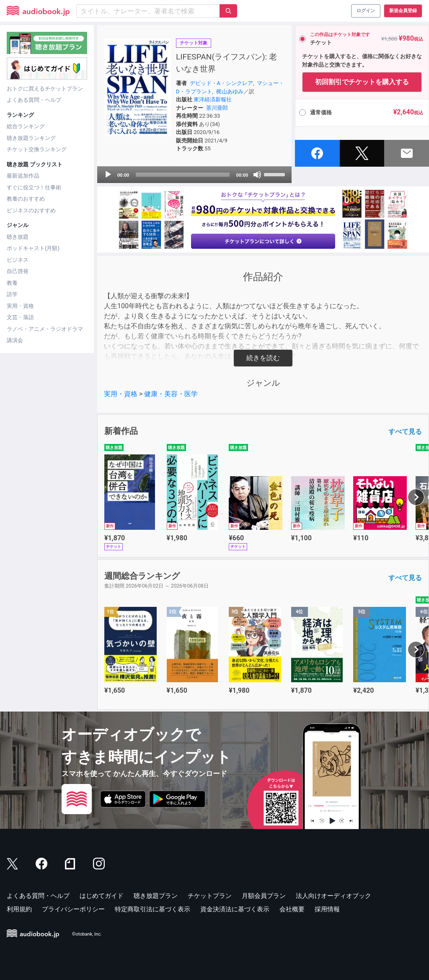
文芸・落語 (20, 317)
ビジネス (18, 260)
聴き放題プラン (156, 896)
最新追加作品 (23, 176)
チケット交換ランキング (37, 149)
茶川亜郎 (217, 108)
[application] (194, 175)
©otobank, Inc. (87, 934)
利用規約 (19, 909)
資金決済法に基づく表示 (235, 909)
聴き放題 (18, 237)
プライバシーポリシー (73, 909)
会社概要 (292, 909)
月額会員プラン (264, 896)
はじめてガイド (102, 896)
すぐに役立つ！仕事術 (34, 187)
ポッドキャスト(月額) (33, 248)
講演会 (15, 340)
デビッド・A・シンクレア (221, 83)
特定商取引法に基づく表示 (152, 909)
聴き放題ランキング (31, 138)
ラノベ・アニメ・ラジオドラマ (45, 329)
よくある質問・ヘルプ (34, 100)
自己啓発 (18, 271)
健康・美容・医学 (171, 394)
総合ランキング (26, 126)
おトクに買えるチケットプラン (45, 89)
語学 (12, 294)
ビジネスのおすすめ (31, 210)
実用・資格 (20, 306)
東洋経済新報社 (213, 99)
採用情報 (327, 909)
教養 (12, 283)
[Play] (108, 175)
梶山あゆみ (230, 92)
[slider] (183, 175)
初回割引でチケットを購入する (362, 82)
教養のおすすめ (26, 199)
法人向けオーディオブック (333, 896)
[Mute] (257, 175)
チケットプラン (210, 896)
